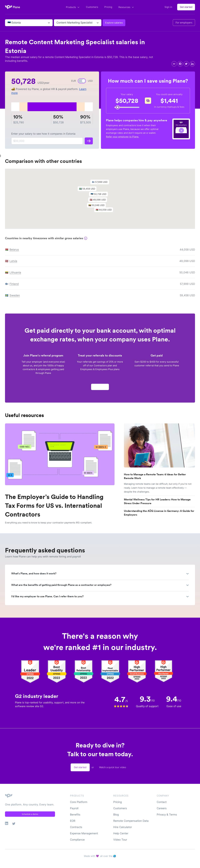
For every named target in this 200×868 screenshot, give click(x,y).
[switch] (82, 81)
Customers (92, 7)
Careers (162, 808)
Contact (162, 802)
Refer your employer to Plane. (122, 137)
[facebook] (180, 64)
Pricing (108, 7)
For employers (184, 23)
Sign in (168, 7)
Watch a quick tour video (113, 767)
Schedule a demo (30, 814)
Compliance (77, 840)
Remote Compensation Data (131, 821)
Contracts (76, 827)
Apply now (100, 388)
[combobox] (8, 23)
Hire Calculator (123, 827)
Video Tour (120, 840)
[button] (100, 196)
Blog (116, 815)
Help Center (121, 833)
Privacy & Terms (167, 815)
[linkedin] (192, 64)
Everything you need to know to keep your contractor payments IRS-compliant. (49, 523)
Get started (186, 7)
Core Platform (79, 802)
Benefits (75, 815)
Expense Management (84, 833)
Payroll (74, 808)
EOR (73, 821)
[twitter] (186, 64)
